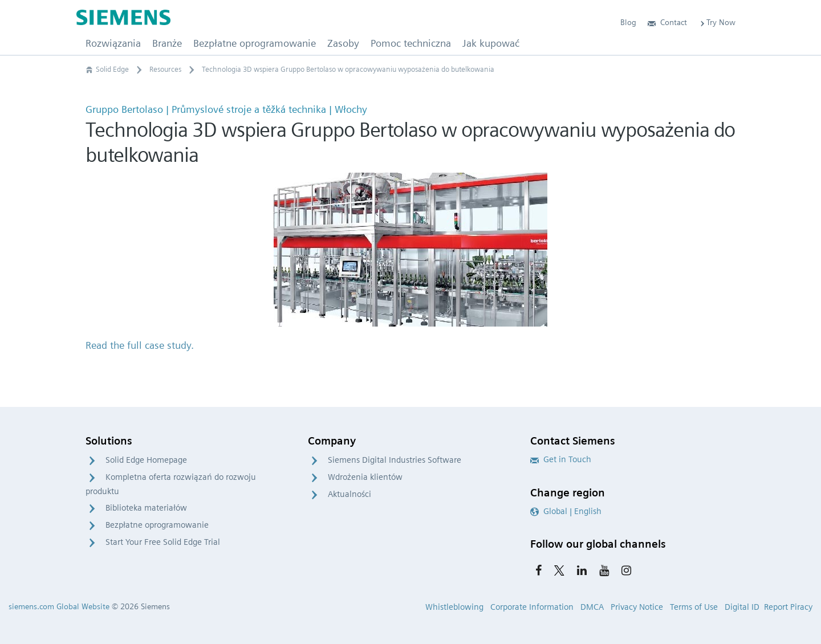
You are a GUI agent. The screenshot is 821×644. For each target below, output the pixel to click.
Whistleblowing (454, 607)
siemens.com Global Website (59, 606)
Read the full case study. (140, 345)
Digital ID (742, 607)
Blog (628, 22)
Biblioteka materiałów (146, 508)
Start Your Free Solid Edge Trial (163, 542)
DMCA (592, 607)
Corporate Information (532, 607)
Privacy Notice (637, 607)
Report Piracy (788, 607)
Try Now (717, 22)
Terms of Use (694, 607)
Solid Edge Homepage (146, 460)
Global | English (566, 511)
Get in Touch (561, 459)
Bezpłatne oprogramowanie (157, 525)
